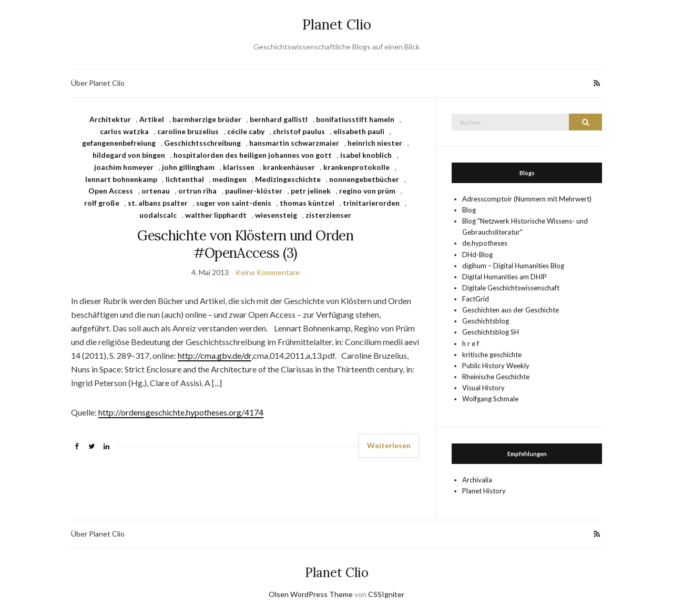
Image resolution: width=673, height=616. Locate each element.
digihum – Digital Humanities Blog (513, 266)
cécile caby (246, 131)
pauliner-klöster (254, 191)
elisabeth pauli (359, 131)
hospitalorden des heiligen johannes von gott (253, 155)
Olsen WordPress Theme (311, 594)
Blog (469, 210)
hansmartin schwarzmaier (294, 143)
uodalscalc (158, 215)
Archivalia (477, 480)
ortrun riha (197, 191)
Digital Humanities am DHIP (504, 277)
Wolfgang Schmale (490, 399)
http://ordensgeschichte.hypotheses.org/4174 (181, 412)
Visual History (483, 388)
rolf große (102, 203)
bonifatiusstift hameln (355, 119)
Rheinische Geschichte (496, 377)
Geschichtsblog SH (491, 332)
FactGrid (476, 299)
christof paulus (299, 131)
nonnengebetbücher (364, 179)
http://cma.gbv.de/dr (215, 355)
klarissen (239, 167)
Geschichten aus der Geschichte (511, 310)
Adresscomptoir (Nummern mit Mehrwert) (527, 199)
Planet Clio (337, 24)
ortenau (156, 191)
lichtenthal (185, 179)
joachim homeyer (124, 167)
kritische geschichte (492, 355)
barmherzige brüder (207, 119)
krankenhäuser (289, 167)
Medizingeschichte (288, 179)
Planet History (484, 491)
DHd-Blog (477, 255)
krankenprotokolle (356, 167)
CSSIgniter (386, 594)
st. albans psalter (158, 203)
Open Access (111, 191)
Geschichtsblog (486, 321)
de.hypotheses (485, 243)
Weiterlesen (389, 445)
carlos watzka (124, 131)
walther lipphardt (216, 215)
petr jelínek (311, 191)
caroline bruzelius (188, 131)
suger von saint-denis (234, 203)
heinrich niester (375, 143)
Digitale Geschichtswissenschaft (511, 288)
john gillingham (188, 167)
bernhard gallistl (279, 119)
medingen (230, 179)
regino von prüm (367, 191)
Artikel (152, 119)
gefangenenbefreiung (119, 143)
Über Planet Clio (98, 83)
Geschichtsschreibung (202, 143)
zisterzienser (328, 215)
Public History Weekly (496, 366)
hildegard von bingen (129, 155)
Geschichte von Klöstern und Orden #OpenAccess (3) (245, 244)
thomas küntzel (307, 203)
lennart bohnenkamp (121, 179)
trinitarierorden (371, 203)
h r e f (471, 344)
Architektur (110, 119)
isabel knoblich (366, 155)
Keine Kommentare (268, 272)
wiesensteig (276, 215)
